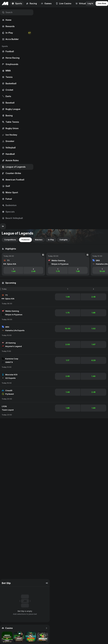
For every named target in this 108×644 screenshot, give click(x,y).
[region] (17, 115)
